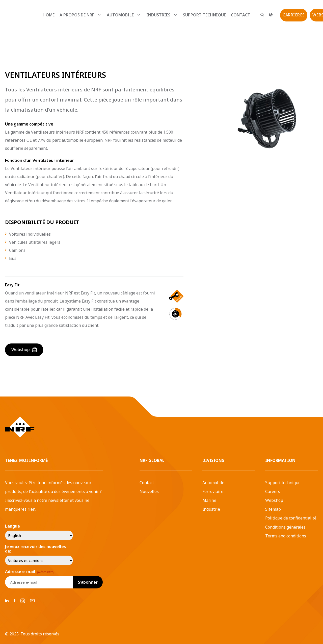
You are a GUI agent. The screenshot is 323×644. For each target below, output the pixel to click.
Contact (241, 15)
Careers (273, 491)
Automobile (213, 483)
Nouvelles (149, 491)
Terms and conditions (286, 536)
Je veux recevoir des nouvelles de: (35, 549)
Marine (209, 500)
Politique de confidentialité (291, 518)
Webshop (274, 500)
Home (49, 15)
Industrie (211, 509)
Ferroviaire (213, 491)
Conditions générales (285, 527)
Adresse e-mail (30, 572)
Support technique (204, 15)
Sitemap (273, 509)
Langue (12, 526)
